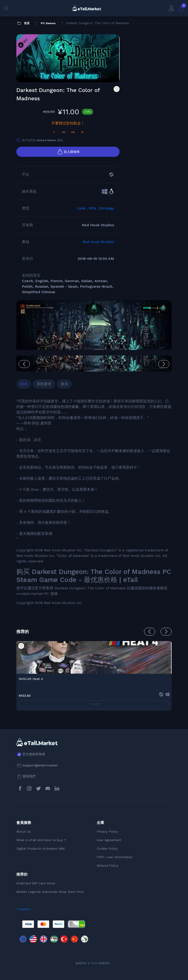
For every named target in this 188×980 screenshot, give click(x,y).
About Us (23, 831)
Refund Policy (107, 865)
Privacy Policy (107, 831)
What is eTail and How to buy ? (41, 840)
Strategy (107, 208)
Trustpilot (23, 909)
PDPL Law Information (115, 857)
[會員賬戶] (171, 8)
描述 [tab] (24, 384)
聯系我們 (29, 776)
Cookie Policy (107, 848)
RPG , (94, 208)
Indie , (83, 208)
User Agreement (109, 840)
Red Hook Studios (98, 242)
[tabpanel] (94, 502)
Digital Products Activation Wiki (41, 848)
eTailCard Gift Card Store (36, 883)
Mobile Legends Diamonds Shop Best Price (50, 892)
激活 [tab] (64, 384)
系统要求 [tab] (44, 384)
